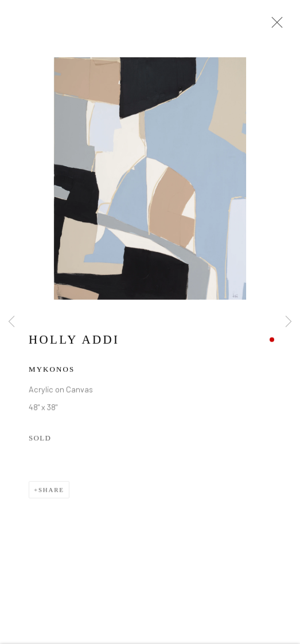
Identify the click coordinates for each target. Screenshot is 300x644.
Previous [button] (11, 322)
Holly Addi (74, 341)
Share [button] (51, 491)
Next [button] (289, 322)
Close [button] (274, 26)
